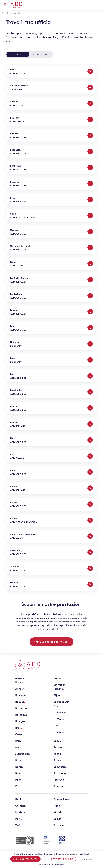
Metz (19, 747)
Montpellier (23, 754)
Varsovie (59, 825)
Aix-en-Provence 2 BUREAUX (51, 87)
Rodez (58, 754)
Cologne (21, 806)
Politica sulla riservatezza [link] (52, 864)
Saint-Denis (61, 767)
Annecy (20, 689)
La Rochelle (61, 712)
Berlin (19, 799)
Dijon (57, 695)
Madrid (58, 812)
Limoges (59, 732)
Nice (18, 773)
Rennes (58, 747)
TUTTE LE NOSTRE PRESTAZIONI (51, 642)
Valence (59, 786)
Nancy (19, 760)
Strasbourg (60, 773)
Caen (19, 734)
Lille (56, 725)
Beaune (20, 702)
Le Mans (59, 719)
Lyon (18, 741)
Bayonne (21, 695)
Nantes (20, 767)
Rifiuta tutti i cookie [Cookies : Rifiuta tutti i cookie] (59, 859)
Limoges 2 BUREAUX (51, 344)
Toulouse (59, 780)
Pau (18, 786)
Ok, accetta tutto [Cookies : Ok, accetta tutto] (25, 859)
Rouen (58, 760)
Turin (19, 825)
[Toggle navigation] (99, 5)
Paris (19, 780)
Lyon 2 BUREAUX (51, 360)
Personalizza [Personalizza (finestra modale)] (86, 859)
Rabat (57, 819)
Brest (19, 728)
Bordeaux (21, 715)
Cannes (58, 678)
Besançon (21, 708)
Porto (19, 819)
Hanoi (57, 806)
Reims (58, 741)
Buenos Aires (62, 799)
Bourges (21, 721)
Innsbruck (21, 812)
